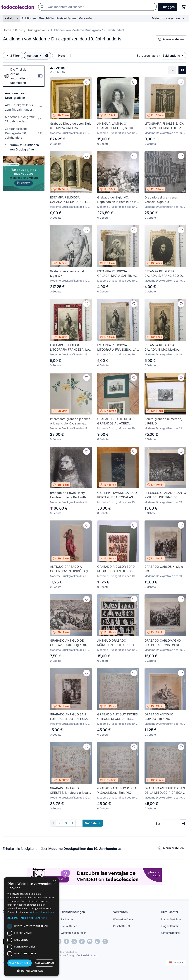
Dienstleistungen (73, 912)
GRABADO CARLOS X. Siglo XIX (164, 569)
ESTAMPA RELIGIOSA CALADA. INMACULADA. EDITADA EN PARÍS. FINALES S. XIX (165, 347)
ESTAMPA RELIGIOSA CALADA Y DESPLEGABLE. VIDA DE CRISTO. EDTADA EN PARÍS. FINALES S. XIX (69, 200)
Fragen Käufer (170, 926)
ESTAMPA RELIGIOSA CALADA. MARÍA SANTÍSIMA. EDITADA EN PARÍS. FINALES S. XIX (118, 274)
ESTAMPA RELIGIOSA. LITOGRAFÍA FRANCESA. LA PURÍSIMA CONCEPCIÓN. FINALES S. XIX (117, 347)
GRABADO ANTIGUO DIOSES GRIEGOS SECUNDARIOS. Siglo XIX (117, 717)
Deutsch (176, 963)
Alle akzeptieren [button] (20, 963)
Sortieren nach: (147, 56)
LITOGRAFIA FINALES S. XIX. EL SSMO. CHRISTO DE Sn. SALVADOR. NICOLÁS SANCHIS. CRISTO (164, 126)
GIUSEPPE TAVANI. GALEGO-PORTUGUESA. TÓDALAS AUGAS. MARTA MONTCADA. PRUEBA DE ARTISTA (118, 495)
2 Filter (13, 56)
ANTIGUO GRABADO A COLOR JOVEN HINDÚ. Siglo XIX (70, 569)
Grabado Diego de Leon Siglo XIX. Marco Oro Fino (71, 126)
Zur (158, 823)
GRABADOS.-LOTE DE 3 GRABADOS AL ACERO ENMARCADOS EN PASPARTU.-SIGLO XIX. (114, 421)
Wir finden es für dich (74, 933)
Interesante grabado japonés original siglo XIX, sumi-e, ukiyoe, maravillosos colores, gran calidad (70, 421)
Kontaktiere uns (170, 933)
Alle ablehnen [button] (44, 963)
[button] (31, 918)
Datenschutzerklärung (61, 955)
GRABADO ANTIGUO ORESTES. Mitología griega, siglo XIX (69, 791)
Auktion (33, 56)
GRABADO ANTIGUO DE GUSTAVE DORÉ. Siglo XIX (68, 643)
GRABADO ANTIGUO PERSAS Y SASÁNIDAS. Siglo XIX (118, 790)
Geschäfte (46, 18)
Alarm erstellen (171, 39)
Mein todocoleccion (166, 18)
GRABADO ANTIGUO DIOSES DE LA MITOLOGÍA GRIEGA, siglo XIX (165, 791)
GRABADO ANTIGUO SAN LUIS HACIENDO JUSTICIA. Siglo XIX (69, 717)
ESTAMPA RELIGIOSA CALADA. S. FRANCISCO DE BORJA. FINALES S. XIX (164, 274)
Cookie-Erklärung (87, 955)
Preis (61, 56)
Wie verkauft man (124, 919)
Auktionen (29, 18)
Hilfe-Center (170, 912)
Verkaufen (86, 18)
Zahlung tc (67, 919)
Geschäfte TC (121, 926)
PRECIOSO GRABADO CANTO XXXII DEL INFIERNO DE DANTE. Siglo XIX (165, 495)
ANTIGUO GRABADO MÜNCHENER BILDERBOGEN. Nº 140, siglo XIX (118, 643)
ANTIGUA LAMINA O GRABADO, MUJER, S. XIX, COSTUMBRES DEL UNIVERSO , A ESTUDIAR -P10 (116, 126)
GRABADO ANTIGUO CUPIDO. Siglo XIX (159, 717)
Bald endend (172, 56)
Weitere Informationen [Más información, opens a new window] (42, 912)
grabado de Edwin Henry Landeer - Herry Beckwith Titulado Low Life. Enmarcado (68, 495)
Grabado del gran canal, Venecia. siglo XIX (161, 200)
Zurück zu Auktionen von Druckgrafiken (22, 147)
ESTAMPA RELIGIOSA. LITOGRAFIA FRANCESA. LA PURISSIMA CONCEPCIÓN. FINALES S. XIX (70, 347)
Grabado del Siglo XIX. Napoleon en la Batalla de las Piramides (118, 200)
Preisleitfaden (66, 18)
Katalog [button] (10, 18)
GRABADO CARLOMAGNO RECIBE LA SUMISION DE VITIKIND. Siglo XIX (163, 643)
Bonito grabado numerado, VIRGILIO (163, 421)
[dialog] (31, 927)
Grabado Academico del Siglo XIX (67, 273)
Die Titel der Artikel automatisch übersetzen (16, 76)
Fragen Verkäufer (171, 919)
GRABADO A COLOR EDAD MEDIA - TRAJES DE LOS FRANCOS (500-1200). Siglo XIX (117, 569)
